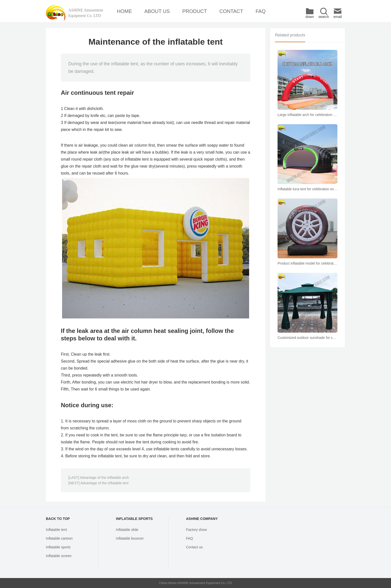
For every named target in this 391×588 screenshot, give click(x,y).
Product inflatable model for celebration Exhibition (307, 263)
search (324, 13)
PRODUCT (195, 11)
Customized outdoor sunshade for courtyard (307, 338)
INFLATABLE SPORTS (134, 519)
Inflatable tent (56, 530)
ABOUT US (157, 11)
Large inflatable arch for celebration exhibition (307, 115)
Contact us (194, 547)
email (338, 13)
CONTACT (231, 11)
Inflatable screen (59, 556)
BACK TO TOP (58, 519)
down (310, 13)
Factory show (196, 530)
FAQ (261, 11)
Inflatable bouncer (130, 538)
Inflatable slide (127, 530)
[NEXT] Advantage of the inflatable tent (98, 483)
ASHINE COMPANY (202, 519)
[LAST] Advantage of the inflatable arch (99, 478)
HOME (124, 11)
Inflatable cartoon (59, 538)
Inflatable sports (58, 547)
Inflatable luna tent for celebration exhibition (307, 189)
